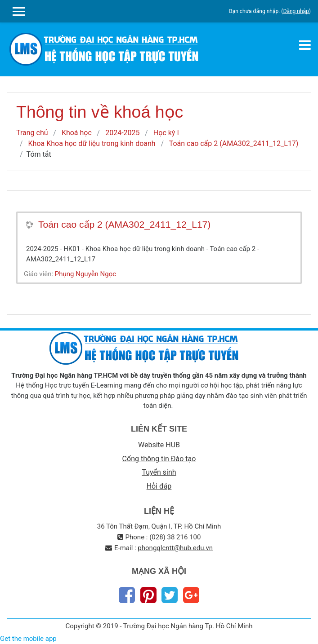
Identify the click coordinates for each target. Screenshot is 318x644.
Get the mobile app (28, 639)
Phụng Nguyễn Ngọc (85, 274)
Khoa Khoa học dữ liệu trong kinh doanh (92, 143)
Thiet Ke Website (310, 633)
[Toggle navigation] (305, 45)
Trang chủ (32, 133)
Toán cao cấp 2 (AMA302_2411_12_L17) (234, 143)
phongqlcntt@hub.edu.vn (175, 548)
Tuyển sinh (159, 472)
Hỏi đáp (159, 486)
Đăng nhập (296, 11)
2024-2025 (122, 133)
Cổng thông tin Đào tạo (159, 459)
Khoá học (77, 133)
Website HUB (159, 445)
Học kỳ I (166, 133)
